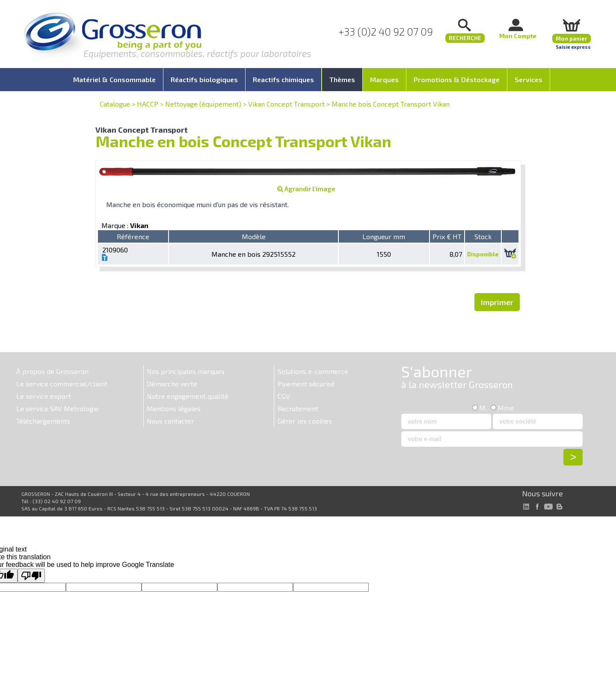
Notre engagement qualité (188, 396)
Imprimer (497, 302)
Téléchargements (43, 421)
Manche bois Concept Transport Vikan (391, 104)
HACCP (148, 104)
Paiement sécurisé (306, 384)
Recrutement (298, 408)
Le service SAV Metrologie (58, 408)
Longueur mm (384, 236)
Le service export (44, 396)
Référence (133, 236)
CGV (284, 396)
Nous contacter (170, 421)
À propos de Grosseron (52, 371)
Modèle (254, 236)
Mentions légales (174, 408)
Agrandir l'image (306, 189)
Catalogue (115, 104)
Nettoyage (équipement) (203, 104)
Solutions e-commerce (313, 371)
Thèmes (342, 79)
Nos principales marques (186, 371)
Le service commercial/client (62, 384)
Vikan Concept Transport (286, 104)
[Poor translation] (31, 576)
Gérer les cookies (305, 421)
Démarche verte (172, 384)
